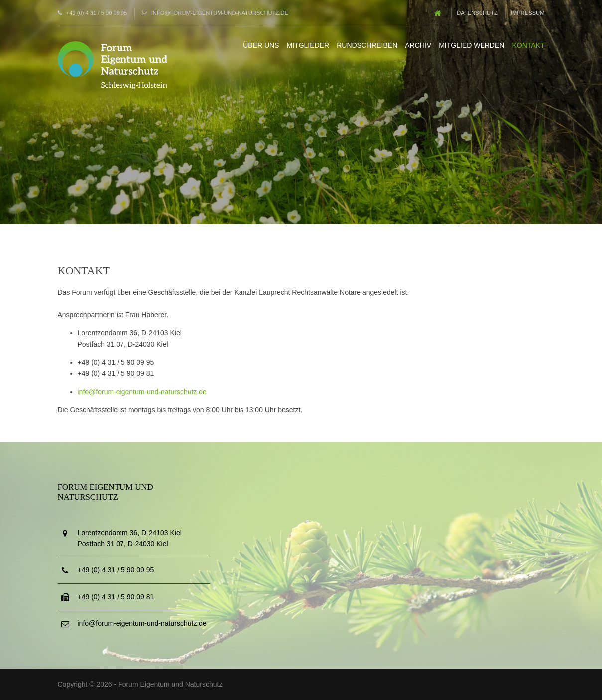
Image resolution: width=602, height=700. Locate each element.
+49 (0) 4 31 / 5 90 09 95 (97, 13)
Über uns (261, 45)
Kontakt (528, 45)
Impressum (528, 13)
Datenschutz (477, 13)
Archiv (418, 45)
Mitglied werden (472, 45)
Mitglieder (308, 45)
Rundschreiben (367, 45)
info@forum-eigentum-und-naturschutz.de (220, 13)
